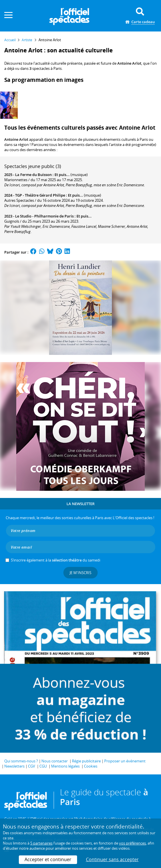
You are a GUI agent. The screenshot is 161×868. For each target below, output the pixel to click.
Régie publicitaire (86, 761)
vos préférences (132, 843)
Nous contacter (55, 761)
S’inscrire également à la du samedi (56, 560)
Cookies (91, 766)
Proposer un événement (125, 761)
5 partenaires (41, 843)
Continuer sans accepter (112, 859)
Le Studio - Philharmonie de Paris (44, 216)
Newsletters (14, 766)
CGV (32, 766)
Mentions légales (65, 766)
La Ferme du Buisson (33, 175)
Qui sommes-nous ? (21, 761)
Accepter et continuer (48, 859)
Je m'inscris (80, 573)
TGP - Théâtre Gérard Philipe (40, 195)
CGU (43, 766)
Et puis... (62, 175)
